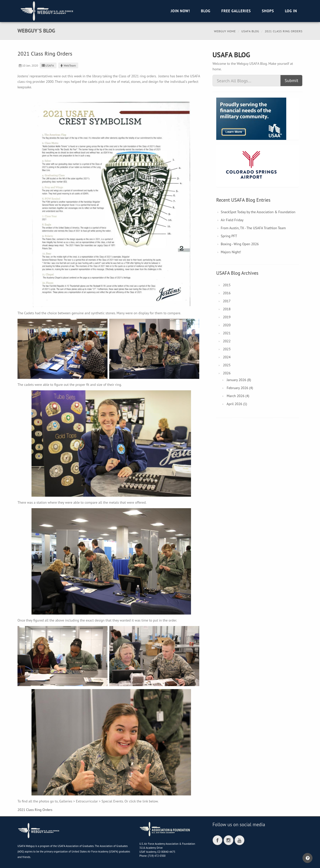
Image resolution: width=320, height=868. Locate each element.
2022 (227, 341)
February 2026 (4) (240, 388)
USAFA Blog (250, 31)
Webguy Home (225, 31)
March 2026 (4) (238, 396)
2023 (227, 349)
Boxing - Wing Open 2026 (240, 244)
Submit (291, 80)
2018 (227, 309)
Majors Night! (231, 252)
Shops (268, 11)
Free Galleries (236, 11)
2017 (227, 301)
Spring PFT (229, 236)
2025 (227, 365)
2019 (227, 317)
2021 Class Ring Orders (35, 810)
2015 (227, 285)
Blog (206, 11)
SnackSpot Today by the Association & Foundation (258, 212)
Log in (291, 11)
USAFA (47, 65)
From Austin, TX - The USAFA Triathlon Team (253, 228)
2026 (227, 373)
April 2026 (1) (237, 404)
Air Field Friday (232, 220)
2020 (227, 325)
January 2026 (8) (239, 380)
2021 (227, 333)
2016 (227, 293)
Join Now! (180, 11)
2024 (227, 357)
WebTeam (68, 65)
